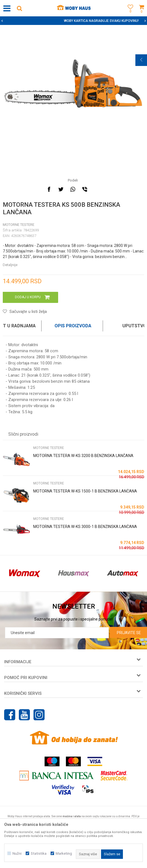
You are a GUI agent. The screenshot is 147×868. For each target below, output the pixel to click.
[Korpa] (141, 15)
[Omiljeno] (129, 15)
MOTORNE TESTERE (19, 225)
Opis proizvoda (73, 326)
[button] (19, 8)
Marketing (64, 853)
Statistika (39, 853)
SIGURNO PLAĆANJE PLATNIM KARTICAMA (73, 21)
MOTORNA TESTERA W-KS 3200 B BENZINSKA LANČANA (83, 456)
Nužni (17, 853)
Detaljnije (10, 265)
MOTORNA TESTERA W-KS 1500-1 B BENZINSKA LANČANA (85, 491)
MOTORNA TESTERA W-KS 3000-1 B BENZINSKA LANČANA (85, 527)
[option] (73, 21)
